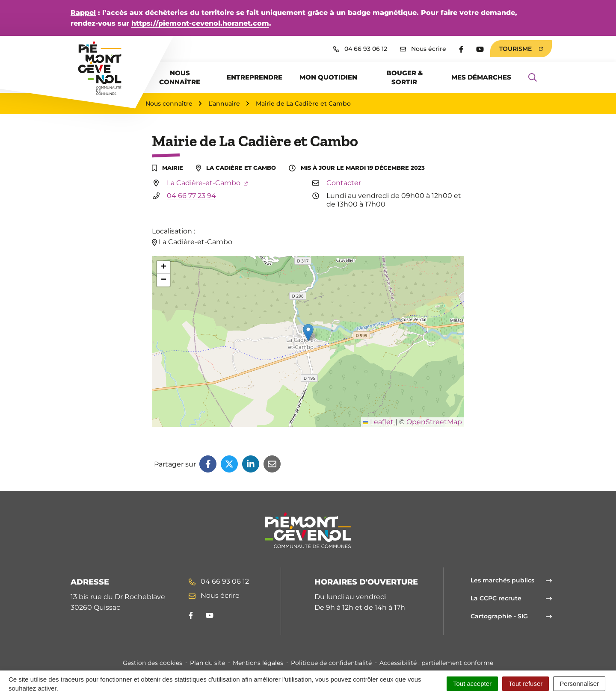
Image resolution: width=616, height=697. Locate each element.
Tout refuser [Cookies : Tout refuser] (526, 684)
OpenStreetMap (434, 422)
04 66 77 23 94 (191, 196)
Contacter (344, 183)
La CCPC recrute (511, 598)
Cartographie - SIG (511, 616)
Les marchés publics (511, 580)
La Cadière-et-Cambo (207, 183)
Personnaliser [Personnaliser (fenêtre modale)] (579, 684)
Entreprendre (255, 77)
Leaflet (378, 422)
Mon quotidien (328, 77)
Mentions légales (258, 663)
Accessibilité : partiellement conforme (436, 663)
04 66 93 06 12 (219, 581)
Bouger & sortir (404, 77)
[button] (308, 332)
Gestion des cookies (153, 663)
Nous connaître (180, 77)
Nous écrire (214, 595)
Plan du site (207, 663)
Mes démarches (481, 77)
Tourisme (521, 49)
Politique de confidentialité (331, 663)
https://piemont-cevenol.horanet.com (200, 23)
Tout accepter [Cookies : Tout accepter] (472, 684)
